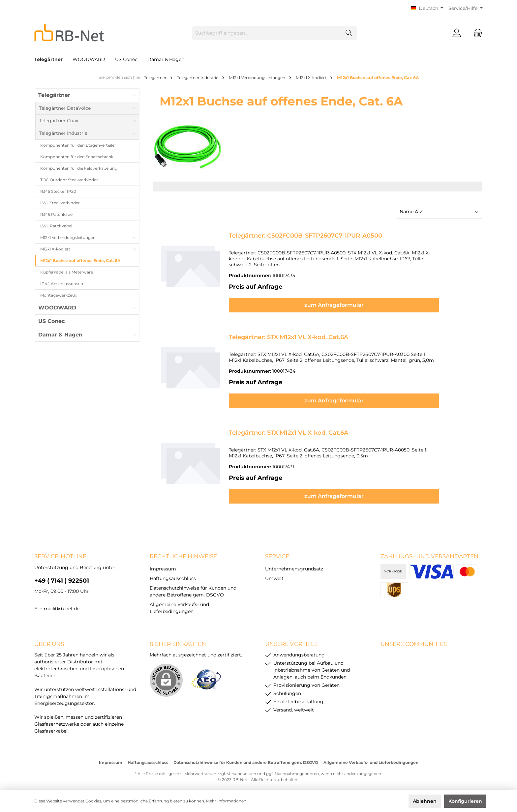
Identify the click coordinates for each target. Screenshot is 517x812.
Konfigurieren (465, 801)
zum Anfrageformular (353, 299)
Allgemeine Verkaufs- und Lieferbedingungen (371, 756)
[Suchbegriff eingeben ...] (267, 33)
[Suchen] (349, 33)
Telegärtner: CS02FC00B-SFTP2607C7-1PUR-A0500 (305, 236)
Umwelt (274, 572)
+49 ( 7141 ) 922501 (62, 575)
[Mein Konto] (457, 33)
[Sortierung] (440, 212)
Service (277, 550)
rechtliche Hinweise (183, 550)
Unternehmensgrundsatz (294, 563)
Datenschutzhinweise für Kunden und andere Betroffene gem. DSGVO (246, 756)
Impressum (163, 563)
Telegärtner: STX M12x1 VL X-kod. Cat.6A (289, 331)
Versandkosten (242, 768)
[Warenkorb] (476, 33)
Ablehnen (425, 801)
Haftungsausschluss (173, 572)
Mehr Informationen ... (228, 801)
